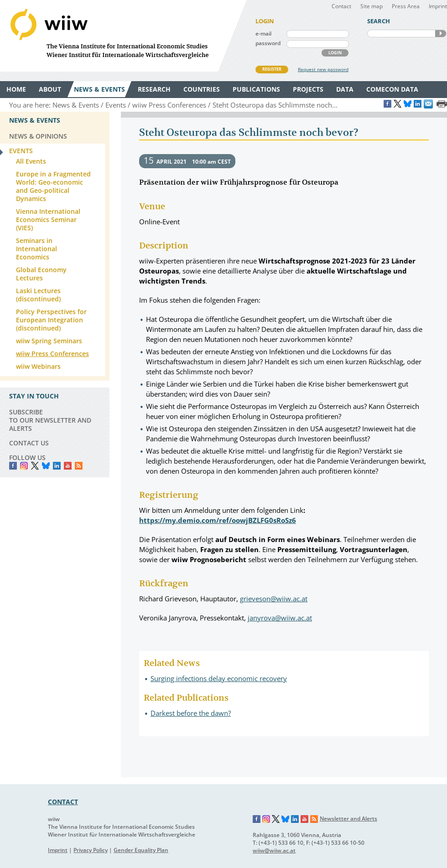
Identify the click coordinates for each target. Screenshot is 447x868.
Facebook (13, 466)
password (268, 43)
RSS (79, 466)
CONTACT (63, 802)
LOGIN (335, 53)
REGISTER (272, 69)
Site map (372, 6)
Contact (341, 6)
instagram (24, 466)
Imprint (438, 6)
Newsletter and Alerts (348, 819)
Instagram (266, 819)
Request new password (323, 69)
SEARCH (441, 34)
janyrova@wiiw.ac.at (280, 618)
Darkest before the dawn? (191, 713)
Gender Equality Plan (141, 850)
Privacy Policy (91, 850)
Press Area (406, 6)
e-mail (263, 34)
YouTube (68, 466)
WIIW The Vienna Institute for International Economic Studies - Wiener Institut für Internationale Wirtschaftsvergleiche (123, 36)
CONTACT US (29, 443)
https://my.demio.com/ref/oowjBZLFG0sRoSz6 (218, 520)
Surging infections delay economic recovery (219, 678)
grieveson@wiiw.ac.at (274, 599)
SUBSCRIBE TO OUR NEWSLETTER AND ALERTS (50, 420)
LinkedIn (57, 466)
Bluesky (46, 466)
